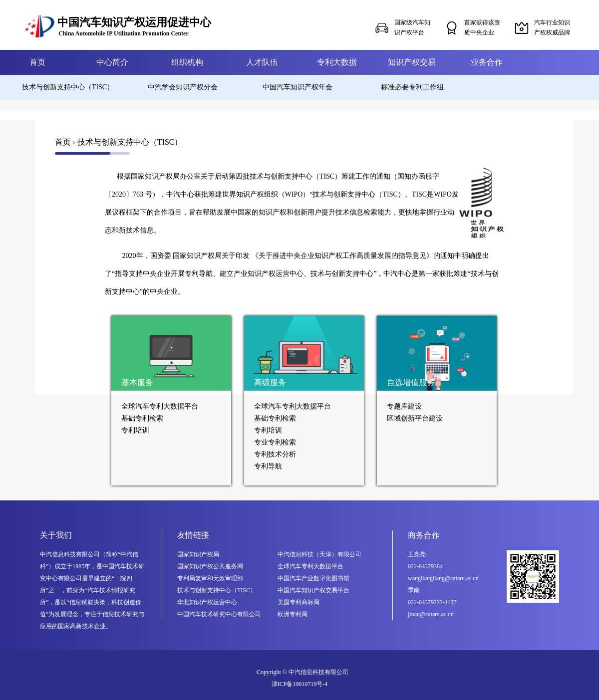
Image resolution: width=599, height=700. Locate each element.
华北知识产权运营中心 (207, 602)
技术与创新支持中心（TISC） (68, 87)
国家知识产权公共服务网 (210, 566)
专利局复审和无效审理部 (210, 578)
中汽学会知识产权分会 (183, 87)
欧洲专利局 (293, 614)
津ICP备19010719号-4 (300, 684)
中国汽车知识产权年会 (298, 87)
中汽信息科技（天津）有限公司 (319, 554)
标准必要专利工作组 (412, 87)
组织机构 (187, 62)
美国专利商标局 (299, 602)
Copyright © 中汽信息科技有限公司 (302, 672)
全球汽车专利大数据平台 (310, 566)
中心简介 (112, 62)
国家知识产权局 (198, 554)
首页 (37, 62)
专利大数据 (337, 62)
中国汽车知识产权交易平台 (313, 590)
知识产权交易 (412, 62)
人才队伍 (262, 62)
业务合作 (487, 62)
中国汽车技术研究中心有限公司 (219, 614)
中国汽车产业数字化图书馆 (313, 578)
